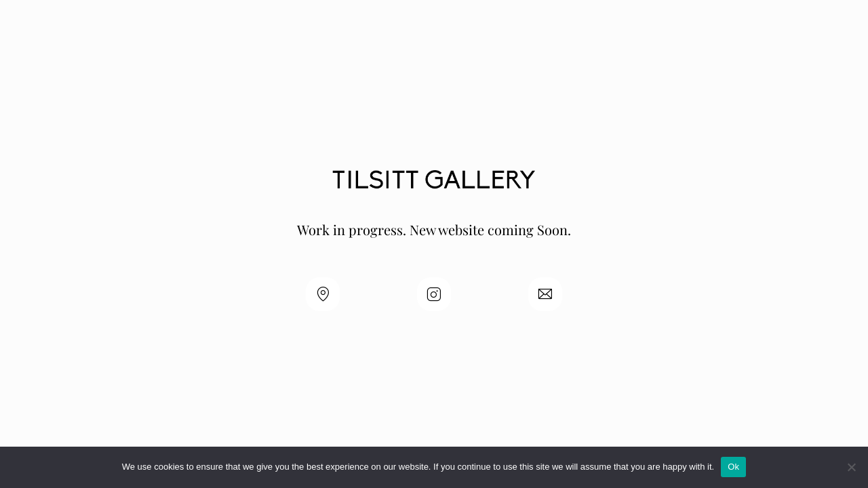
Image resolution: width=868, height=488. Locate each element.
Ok (733, 467)
